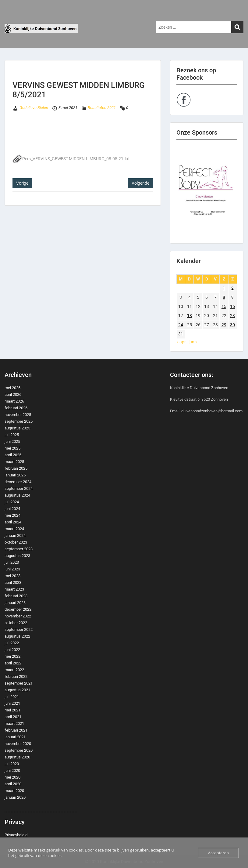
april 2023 (13, 582)
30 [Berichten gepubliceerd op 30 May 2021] (232, 325)
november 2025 (18, 415)
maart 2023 (14, 589)
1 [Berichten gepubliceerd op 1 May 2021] (224, 288)
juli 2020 (12, 764)
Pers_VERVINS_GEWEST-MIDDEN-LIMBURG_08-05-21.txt (71, 159)
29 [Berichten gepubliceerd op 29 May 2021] (224, 325)
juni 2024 (12, 509)
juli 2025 (12, 435)
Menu (11, 17)
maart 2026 (14, 401)
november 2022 (18, 616)
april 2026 (13, 394)
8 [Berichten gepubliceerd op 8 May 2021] (224, 297)
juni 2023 (12, 569)
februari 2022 (16, 676)
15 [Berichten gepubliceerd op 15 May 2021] (224, 306)
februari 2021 (16, 730)
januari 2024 (15, 535)
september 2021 (19, 683)
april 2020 (13, 784)
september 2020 (19, 750)
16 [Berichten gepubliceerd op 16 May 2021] (232, 306)
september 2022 (19, 629)
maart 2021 (14, 723)
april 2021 (13, 717)
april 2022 (13, 663)
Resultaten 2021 (102, 108)
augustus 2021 (17, 690)
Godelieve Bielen (34, 108)
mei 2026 (12, 388)
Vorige (22, 183)
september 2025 (19, 421)
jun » (193, 342)
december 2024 (18, 482)
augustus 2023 (17, 556)
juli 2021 (12, 697)
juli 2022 (12, 643)
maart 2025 (14, 462)
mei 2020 (12, 777)
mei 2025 (12, 448)
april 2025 (13, 455)
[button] (207, 192)
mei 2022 (12, 656)
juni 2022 (12, 650)
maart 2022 (14, 670)
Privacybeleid (16, 835)
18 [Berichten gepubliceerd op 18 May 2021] (190, 316)
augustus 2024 (17, 495)
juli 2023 (12, 562)
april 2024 (13, 522)
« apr (181, 342)
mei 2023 (12, 576)
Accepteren (218, 853)
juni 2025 (12, 441)
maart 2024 (14, 529)
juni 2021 (12, 703)
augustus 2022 (17, 636)
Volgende (140, 183)
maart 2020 (14, 791)
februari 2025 (16, 468)
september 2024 (19, 488)
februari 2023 (16, 596)
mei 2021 (12, 710)
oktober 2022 (16, 623)
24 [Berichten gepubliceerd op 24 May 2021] (181, 325)
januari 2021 (15, 737)
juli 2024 (12, 502)
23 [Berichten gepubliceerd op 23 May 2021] (232, 316)
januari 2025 (15, 475)
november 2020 (18, 744)
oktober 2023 (16, 542)
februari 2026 (16, 408)
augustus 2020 (17, 757)
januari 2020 (15, 797)
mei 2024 (12, 515)
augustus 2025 (17, 428)
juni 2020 (12, 770)
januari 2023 (15, 603)
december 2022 (18, 609)
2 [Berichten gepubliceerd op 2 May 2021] (232, 288)
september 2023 (19, 549)
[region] (207, 192)
